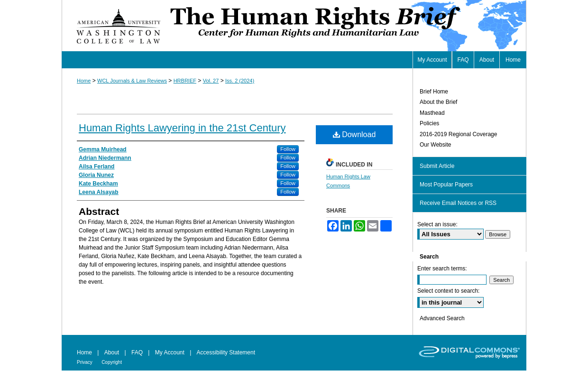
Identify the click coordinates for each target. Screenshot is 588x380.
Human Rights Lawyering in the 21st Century (182, 128)
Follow (288, 149)
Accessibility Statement (226, 352)
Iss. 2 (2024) (240, 81)
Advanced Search (442, 318)
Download (354, 134)
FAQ (137, 352)
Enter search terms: (442, 269)
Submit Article (437, 166)
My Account (170, 352)
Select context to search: (448, 291)
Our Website (435, 145)
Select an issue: (437, 224)
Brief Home (434, 92)
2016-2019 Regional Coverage (458, 134)
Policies (429, 123)
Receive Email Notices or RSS (458, 203)
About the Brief (438, 102)
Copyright (112, 362)
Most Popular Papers (446, 185)
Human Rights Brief (347, 26)
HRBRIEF (185, 81)
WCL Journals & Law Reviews (132, 81)
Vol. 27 (211, 81)
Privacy (85, 362)
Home (84, 81)
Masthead (432, 113)
